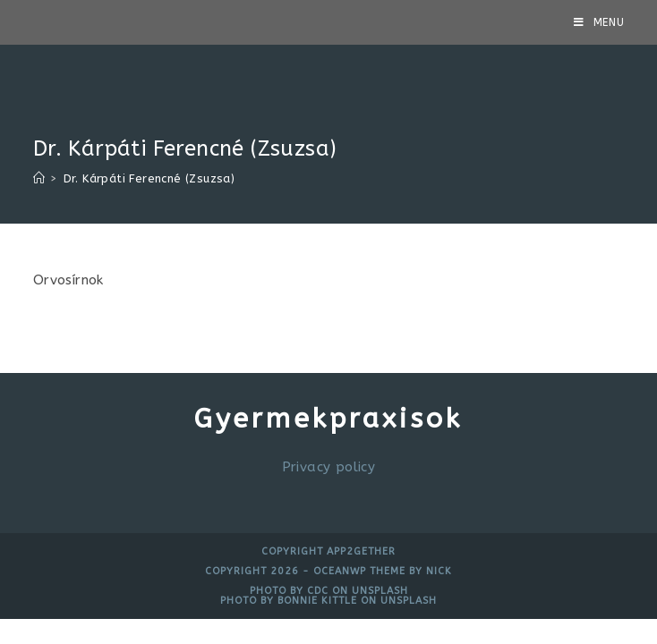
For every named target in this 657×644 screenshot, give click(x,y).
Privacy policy (329, 467)
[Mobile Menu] (599, 22)
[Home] (39, 178)
